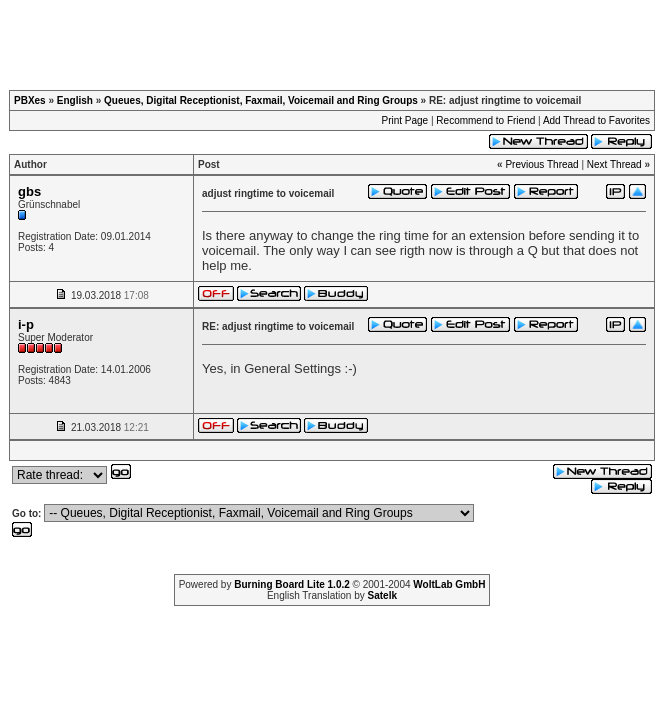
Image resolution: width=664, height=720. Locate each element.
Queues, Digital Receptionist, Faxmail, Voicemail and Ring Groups (261, 100)
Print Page (404, 120)
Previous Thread (541, 164)
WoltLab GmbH (449, 584)
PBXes (30, 100)
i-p (26, 324)
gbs (29, 191)
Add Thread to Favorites (596, 120)
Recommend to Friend (485, 120)
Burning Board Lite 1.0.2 (292, 584)
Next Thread (614, 164)
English (75, 100)
